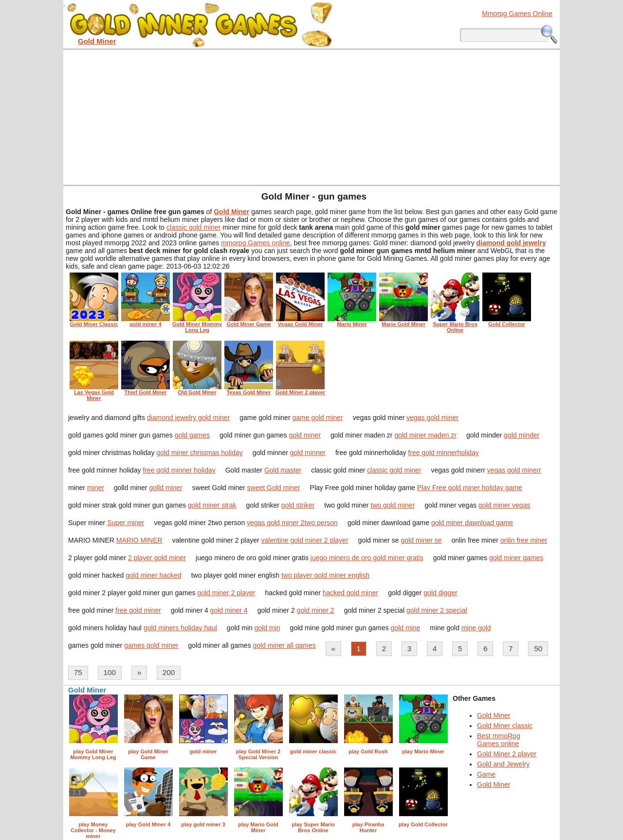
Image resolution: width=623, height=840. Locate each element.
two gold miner (393, 505)
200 (169, 672)
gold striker (298, 505)
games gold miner (151, 645)
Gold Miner (494, 715)
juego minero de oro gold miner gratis (367, 558)
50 (538, 648)
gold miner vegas (504, 505)
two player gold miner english (325, 575)
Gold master (283, 470)
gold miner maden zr (425, 435)
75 (78, 672)
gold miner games (516, 558)
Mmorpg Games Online (517, 14)
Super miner (126, 523)
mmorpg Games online (256, 243)
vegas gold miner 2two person (292, 523)
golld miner (165, 488)
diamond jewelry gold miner (188, 418)
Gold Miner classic (505, 726)
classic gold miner (193, 227)
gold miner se (421, 540)
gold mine (406, 628)
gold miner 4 (229, 610)
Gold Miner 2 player (507, 754)
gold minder (522, 435)
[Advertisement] (311, 117)
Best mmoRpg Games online (499, 740)
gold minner (308, 453)
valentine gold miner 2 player (305, 540)
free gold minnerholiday (443, 453)
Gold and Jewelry (503, 764)
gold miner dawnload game (472, 523)
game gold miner (317, 418)
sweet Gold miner (274, 488)
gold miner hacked (153, 575)
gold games (192, 435)
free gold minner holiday (179, 470)
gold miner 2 (316, 610)
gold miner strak (212, 505)
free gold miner (138, 610)
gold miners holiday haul (180, 628)
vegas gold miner (432, 418)
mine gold (476, 628)
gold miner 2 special (437, 610)
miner (96, 488)
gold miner (305, 435)
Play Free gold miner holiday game (470, 488)
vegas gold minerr (514, 470)
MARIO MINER (139, 540)
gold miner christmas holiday (199, 453)
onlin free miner (524, 540)
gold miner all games (284, 645)
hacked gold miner (350, 593)
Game (486, 774)
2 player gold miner (157, 558)
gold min (267, 628)
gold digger (440, 593)
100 (110, 672)
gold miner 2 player (226, 593)
